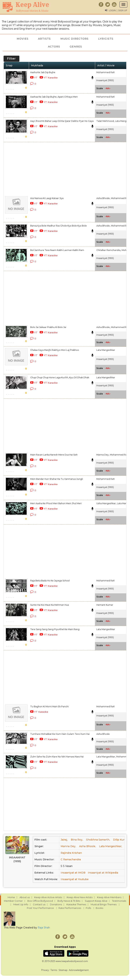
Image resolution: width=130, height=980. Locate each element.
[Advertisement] (64, 169)
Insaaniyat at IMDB (73, 873)
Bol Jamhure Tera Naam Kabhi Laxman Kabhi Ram (57, 250)
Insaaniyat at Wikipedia (103, 873)
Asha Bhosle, (103, 198)
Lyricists (106, 39)
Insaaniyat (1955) (105, 80)
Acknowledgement (79, 970)
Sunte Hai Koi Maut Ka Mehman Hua (50, 605)
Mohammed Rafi (106, 72)
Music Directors (75, 39)
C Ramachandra (71, 859)
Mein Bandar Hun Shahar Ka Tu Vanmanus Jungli (57, 479)
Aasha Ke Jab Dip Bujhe (43, 72)
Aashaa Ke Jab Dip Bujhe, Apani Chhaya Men (54, 97)
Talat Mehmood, (105, 121)
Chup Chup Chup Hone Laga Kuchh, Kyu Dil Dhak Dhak (60, 377)
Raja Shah (44, 928)
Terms (54, 970)
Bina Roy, (77, 840)
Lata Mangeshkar (106, 350)
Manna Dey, (103, 455)
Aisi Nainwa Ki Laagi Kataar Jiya (47, 198)
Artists (44, 39)
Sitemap (63, 970)
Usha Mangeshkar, (106, 503)
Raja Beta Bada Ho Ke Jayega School (50, 581)
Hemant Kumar (105, 605)
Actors (54, 47)
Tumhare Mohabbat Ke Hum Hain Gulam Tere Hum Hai (60, 734)
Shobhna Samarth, (98, 840)
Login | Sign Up (118, 10)
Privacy (45, 970)
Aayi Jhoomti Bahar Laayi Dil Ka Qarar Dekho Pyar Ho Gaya (62, 121)
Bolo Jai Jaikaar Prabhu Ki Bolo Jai (48, 327)
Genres (76, 47)
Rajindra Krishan (71, 853)
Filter (11, 59)
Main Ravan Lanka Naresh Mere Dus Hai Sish (54, 455)
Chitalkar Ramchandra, (109, 250)
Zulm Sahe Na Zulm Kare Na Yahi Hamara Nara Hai (57, 757)
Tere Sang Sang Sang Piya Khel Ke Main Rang (55, 629)
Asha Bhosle (103, 734)
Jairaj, (64, 840)
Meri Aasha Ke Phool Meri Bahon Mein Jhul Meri (56, 503)
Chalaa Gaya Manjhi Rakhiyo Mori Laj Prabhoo (55, 350)
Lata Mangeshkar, (106, 757)
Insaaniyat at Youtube (75, 879)
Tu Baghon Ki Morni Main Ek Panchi (49, 707)
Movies (22, 39)
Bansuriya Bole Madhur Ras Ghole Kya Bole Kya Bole (59, 226)
